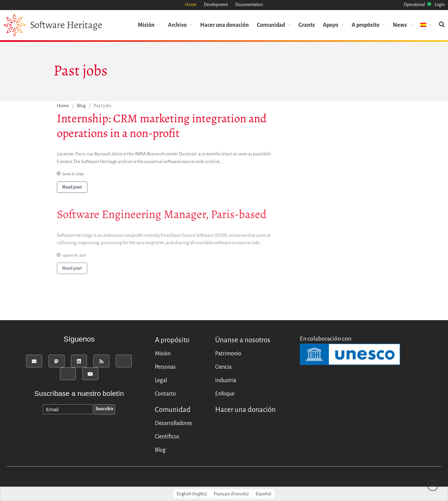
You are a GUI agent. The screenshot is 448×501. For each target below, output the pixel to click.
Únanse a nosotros (243, 340)
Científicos (167, 437)
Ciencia (223, 367)
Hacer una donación (225, 25)
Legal (161, 380)
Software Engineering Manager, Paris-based (162, 215)
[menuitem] (426, 25)
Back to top (433, 486)
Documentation (249, 5)
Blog (81, 106)
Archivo (177, 25)
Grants (307, 25)
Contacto (165, 394)
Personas (165, 367)
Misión (146, 25)
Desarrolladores (173, 423)
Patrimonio (228, 354)
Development (216, 5)
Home (191, 5)
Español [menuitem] (263, 494)
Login (440, 5)
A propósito (366, 25)
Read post (72, 187)
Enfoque (225, 394)
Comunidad (271, 25)
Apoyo (331, 25)
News (400, 25)
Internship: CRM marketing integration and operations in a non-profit (162, 126)
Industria (226, 380)
